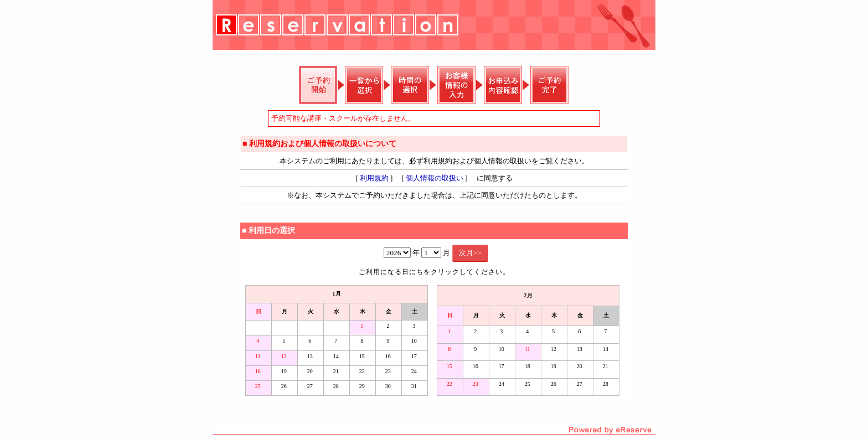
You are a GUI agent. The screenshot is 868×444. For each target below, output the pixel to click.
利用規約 (374, 178)
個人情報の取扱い (435, 178)
